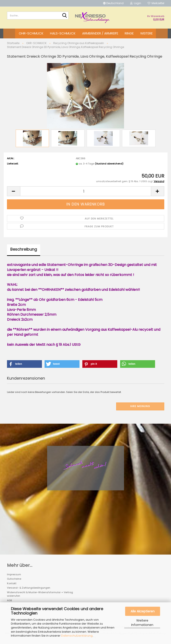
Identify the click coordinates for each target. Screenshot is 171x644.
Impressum (14, 574)
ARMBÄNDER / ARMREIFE (100, 33)
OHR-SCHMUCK (31, 33)
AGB (9, 600)
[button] (113, 3)
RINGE (129, 33)
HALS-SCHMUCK (63, 33)
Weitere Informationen (142, 623)
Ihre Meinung (140, 406)
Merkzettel (156, 3)
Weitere (146, 33)
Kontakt (12, 583)
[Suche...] (64, 16)
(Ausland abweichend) (109, 164)
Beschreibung (24, 249)
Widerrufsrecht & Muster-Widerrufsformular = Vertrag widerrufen (40, 594)
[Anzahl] (86, 191)
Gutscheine (14, 579)
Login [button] (136, 3)
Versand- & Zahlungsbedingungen (29, 588)
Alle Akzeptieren (143, 611)
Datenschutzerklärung (77, 636)
